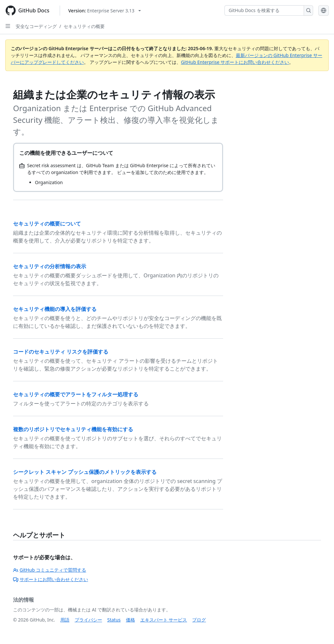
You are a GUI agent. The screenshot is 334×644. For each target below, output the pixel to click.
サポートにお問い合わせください (51, 579)
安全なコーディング (36, 26)
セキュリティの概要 (84, 26)
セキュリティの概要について (47, 224)
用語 (65, 620)
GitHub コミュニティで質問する (50, 570)
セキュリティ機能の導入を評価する (55, 309)
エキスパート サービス (164, 620)
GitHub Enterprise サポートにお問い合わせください (235, 62)
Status (114, 620)
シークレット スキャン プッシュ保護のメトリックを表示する (85, 472)
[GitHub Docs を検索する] (264, 10)
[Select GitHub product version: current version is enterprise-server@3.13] (105, 11)
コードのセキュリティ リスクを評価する (61, 352)
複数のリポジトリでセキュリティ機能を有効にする (73, 429)
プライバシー (88, 620)
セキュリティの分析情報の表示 (50, 266)
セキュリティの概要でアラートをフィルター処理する (76, 394)
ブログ (199, 620)
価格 (130, 620)
